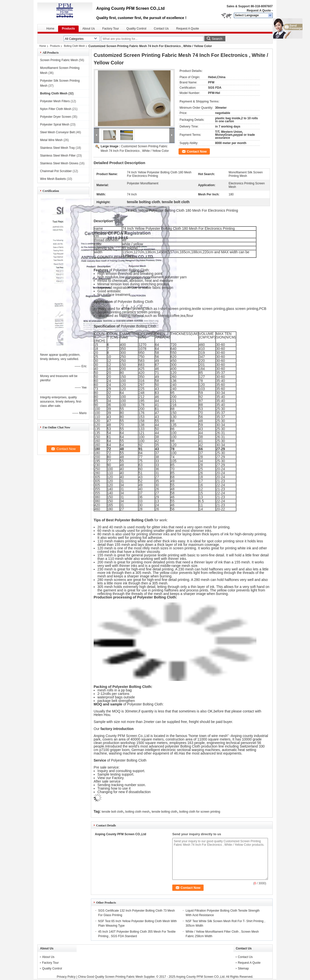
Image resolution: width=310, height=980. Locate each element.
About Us (89, 29)
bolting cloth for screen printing (200, 812)
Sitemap (243, 968)
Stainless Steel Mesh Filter (58, 156)
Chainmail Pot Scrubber (56, 171)
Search (217, 39)
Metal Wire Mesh (51, 140)
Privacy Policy (66, 977)
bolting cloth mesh (137, 812)
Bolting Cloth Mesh (74, 46)
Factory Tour (110, 29)
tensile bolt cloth (112, 812)
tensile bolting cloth (164, 812)
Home (50, 29)
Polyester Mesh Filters (55, 101)
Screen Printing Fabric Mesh (59, 60)
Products (68, 29)
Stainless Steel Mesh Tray (57, 148)
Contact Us (161, 29)
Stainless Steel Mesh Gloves (59, 163)
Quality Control (136, 29)
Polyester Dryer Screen (56, 117)
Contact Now (197, 151)
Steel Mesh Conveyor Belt (57, 132)
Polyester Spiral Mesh (55, 125)
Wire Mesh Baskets (53, 179)
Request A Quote (259, 11)
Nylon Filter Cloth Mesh (56, 109)
